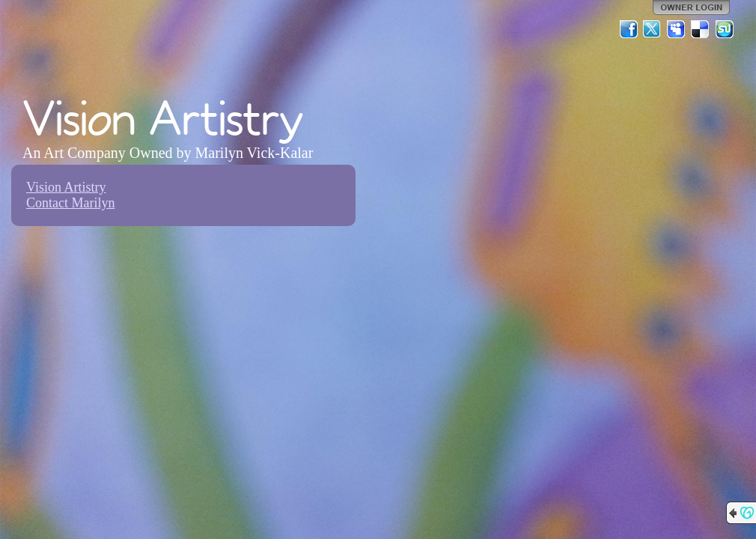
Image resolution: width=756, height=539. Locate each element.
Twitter (653, 29)
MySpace (677, 29)
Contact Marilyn (70, 203)
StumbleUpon (725, 29)
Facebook (629, 29)
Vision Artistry (66, 187)
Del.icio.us (701, 29)
